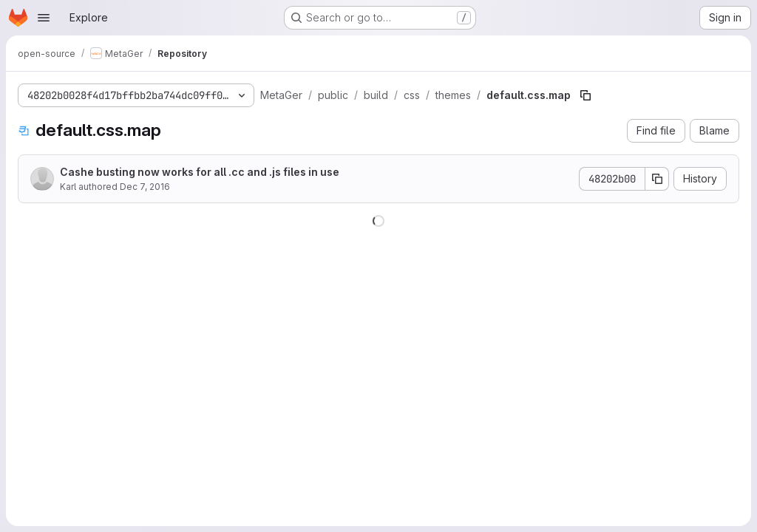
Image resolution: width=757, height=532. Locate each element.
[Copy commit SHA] (657, 179)
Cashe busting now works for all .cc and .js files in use (200, 172)
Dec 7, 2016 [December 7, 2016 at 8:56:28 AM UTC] (145, 187)
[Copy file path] (585, 95)
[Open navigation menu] (44, 18)
